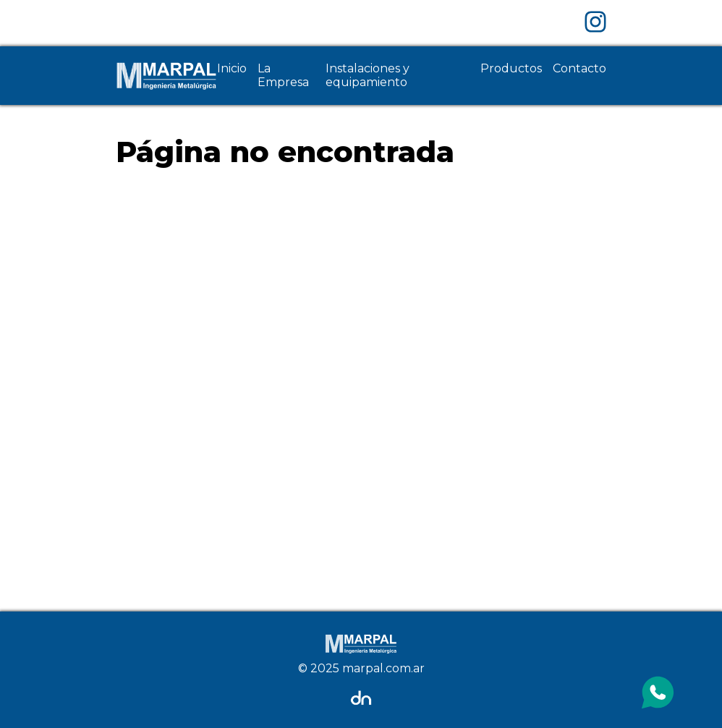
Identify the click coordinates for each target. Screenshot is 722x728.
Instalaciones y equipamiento (368, 75)
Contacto (579, 68)
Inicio (232, 68)
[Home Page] (166, 76)
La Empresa (283, 75)
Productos (511, 68)
